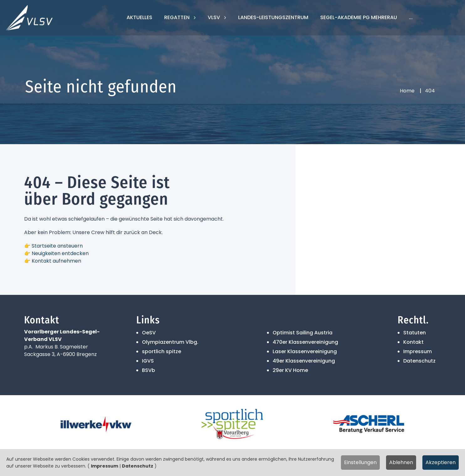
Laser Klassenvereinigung (305, 351)
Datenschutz (419, 361)
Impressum (418, 351)
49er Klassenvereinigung (304, 361)
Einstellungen (360, 462)
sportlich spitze (162, 351)
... (411, 17)
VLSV (214, 17)
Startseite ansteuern (57, 246)
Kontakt (413, 342)
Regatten (178, 17)
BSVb (149, 370)
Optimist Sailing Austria (303, 333)
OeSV (149, 333)
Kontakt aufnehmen (56, 261)
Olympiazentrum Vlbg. (170, 342)
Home (407, 91)
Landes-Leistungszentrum (273, 17)
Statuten (415, 333)
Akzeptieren (441, 462)
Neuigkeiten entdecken (60, 253)
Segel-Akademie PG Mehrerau (359, 17)
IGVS (148, 361)
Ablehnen (401, 462)
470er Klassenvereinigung (305, 342)
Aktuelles (139, 17)
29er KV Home (290, 370)
